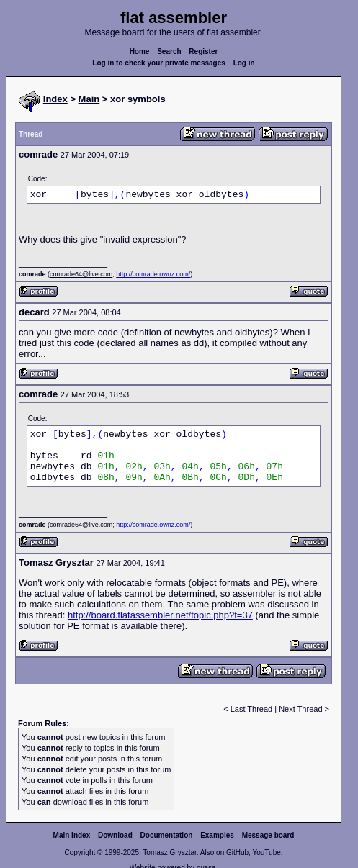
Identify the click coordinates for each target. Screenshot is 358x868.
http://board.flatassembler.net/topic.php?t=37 (160, 615)
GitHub (237, 853)
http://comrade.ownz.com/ (153, 274)
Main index (72, 835)
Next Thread (301, 709)
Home (140, 51)
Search (169, 51)
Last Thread (252, 709)
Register (203, 51)
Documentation (167, 835)
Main (89, 99)
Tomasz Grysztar (169, 853)
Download (115, 835)
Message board (268, 835)
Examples (217, 835)
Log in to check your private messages (159, 63)
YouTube (266, 853)
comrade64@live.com (81, 274)
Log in (244, 63)
